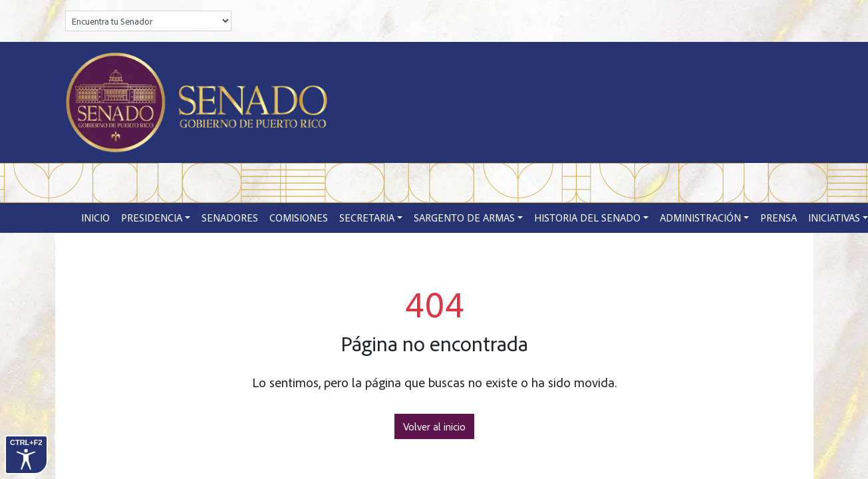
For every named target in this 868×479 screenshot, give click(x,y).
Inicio (95, 218)
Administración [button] (700, 218)
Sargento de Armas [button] (464, 218)
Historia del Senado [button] (587, 218)
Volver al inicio (434, 426)
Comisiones (299, 218)
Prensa (779, 218)
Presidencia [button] (152, 218)
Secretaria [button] (367, 218)
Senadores (230, 218)
